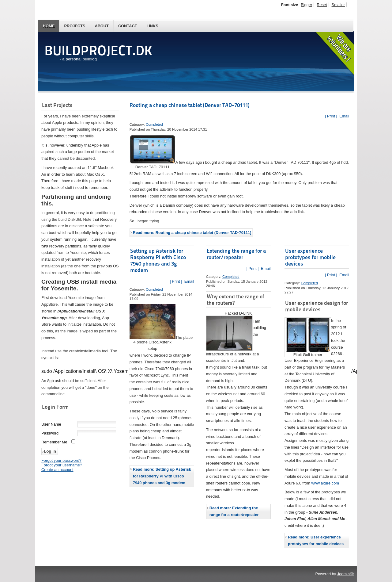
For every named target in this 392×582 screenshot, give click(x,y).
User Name (51, 425)
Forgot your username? (62, 466)
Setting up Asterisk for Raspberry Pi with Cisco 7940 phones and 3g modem (158, 260)
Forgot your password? (61, 461)
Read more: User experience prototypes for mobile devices (316, 540)
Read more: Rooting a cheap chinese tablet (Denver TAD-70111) (192, 233)
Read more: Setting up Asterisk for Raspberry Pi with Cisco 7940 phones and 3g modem (162, 476)
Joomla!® (345, 574)
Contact (128, 26)
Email (344, 116)
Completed (154, 124)
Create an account (57, 470)
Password (50, 434)
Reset (322, 5)
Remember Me (54, 443)
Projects (75, 26)
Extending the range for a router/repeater (236, 254)
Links (153, 26)
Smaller (338, 5)
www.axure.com (325, 483)
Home (49, 26)
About (102, 26)
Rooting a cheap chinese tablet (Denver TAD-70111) (190, 105)
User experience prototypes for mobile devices (310, 257)
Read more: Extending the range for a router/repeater (234, 511)
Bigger (306, 5)
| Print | (331, 116)
